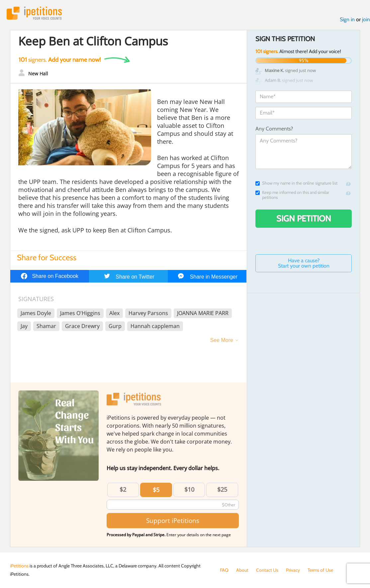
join (366, 19)
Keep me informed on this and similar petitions (292, 195)
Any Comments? (274, 129)
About (242, 570)
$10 (189, 489)
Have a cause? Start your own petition (304, 263)
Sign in (347, 19)
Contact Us (267, 570)
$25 (222, 489)
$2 (123, 489)
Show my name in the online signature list (296, 183)
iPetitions (34, 13)
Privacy (293, 570)
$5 (156, 490)
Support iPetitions (173, 520)
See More (222, 340)
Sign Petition (304, 218)
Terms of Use (320, 570)
